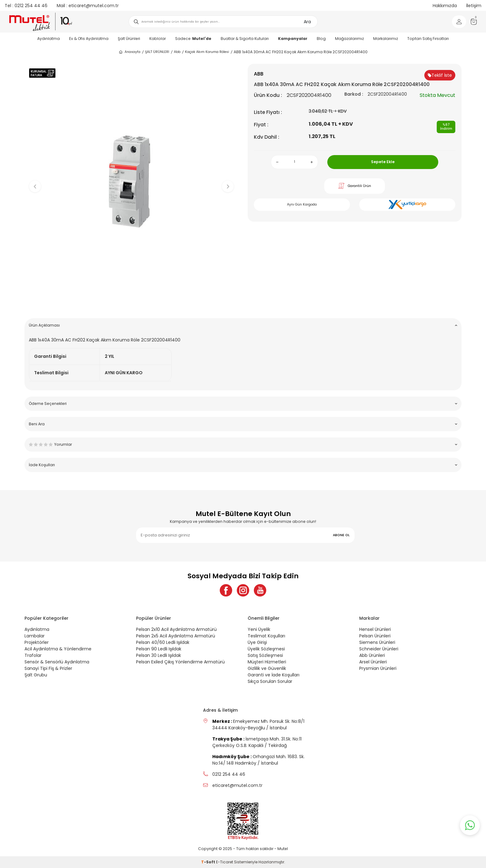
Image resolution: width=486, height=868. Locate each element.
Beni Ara (243, 424)
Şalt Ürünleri (129, 39)
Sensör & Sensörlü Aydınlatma (57, 662)
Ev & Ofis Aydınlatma (89, 39)
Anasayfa (129, 52)
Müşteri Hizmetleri (267, 662)
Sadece (193, 39)
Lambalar (35, 636)
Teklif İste (440, 75)
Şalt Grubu (36, 675)
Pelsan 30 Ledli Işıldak (159, 655)
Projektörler (37, 642)
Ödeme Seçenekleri (243, 404)
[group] (131, 181)
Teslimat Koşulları (266, 636)
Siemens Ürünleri (377, 642)
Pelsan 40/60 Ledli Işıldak (163, 642)
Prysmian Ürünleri (378, 668)
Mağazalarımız (349, 39)
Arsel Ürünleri (373, 662)
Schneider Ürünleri (379, 649)
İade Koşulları (243, 465)
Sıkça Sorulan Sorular (270, 681)
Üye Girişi (257, 642)
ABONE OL (341, 535)
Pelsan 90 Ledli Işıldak (159, 649)
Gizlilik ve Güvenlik (267, 668)
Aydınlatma (49, 39)
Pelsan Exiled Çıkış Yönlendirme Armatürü (180, 662)
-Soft (209, 862)
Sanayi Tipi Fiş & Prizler (48, 668)
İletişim (474, 6)
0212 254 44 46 (26, 6)
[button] (132, 304)
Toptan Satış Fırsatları (428, 39)
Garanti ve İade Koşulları (274, 675)
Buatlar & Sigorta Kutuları (245, 39)
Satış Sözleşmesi (265, 655)
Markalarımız (386, 39)
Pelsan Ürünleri (375, 636)
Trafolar (33, 655)
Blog (321, 39)
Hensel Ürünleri (375, 629)
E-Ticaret (225, 862)
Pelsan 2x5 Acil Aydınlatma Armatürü (176, 636)
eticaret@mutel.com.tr (88, 6)
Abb (177, 52)
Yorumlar (243, 444)
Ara (307, 22)
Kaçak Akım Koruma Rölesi (207, 52)
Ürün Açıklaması (243, 325)
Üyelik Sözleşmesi (266, 649)
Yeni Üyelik (259, 629)
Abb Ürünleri (372, 655)
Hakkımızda (445, 6)
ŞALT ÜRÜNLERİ (157, 52)
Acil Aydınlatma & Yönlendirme (58, 649)
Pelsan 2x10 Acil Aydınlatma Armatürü (176, 629)
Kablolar (158, 39)
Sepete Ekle (383, 162)
